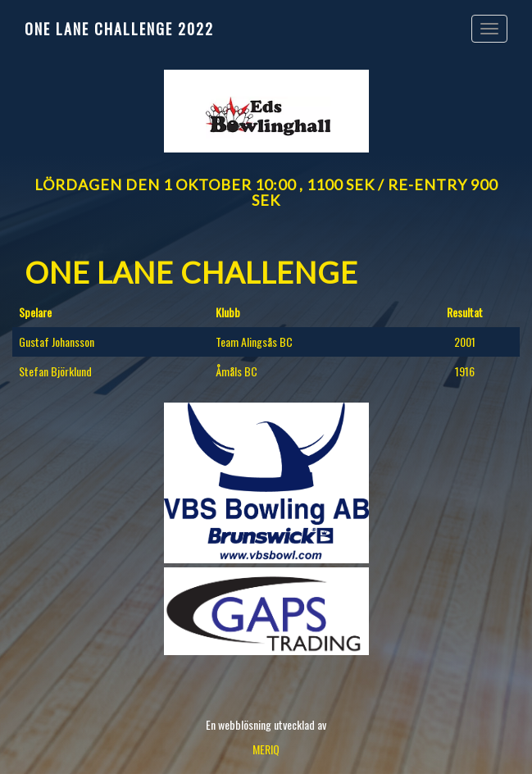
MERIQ (266, 749)
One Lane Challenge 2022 (119, 29)
